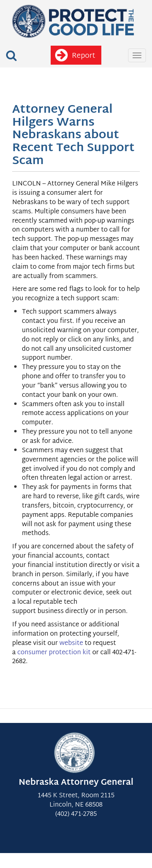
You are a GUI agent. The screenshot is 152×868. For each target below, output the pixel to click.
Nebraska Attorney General (76, 783)
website (71, 644)
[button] (11, 56)
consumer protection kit (54, 653)
